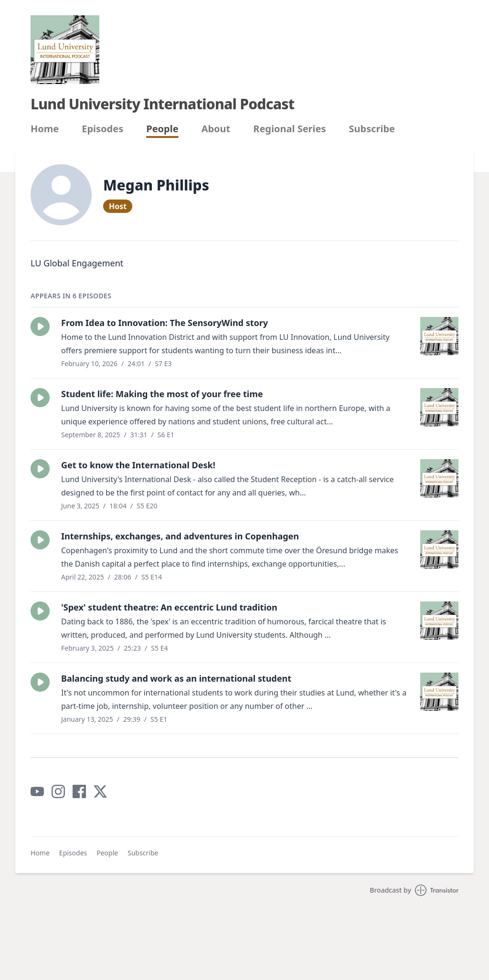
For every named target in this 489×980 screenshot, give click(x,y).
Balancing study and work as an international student (176, 678)
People (162, 129)
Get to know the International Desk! (138, 465)
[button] (40, 327)
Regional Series (289, 129)
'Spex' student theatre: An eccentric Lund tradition (169, 607)
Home (45, 129)
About (216, 129)
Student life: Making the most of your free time (162, 394)
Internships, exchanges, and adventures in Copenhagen (180, 536)
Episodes (102, 129)
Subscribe (372, 129)
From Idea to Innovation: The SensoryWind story (165, 323)
